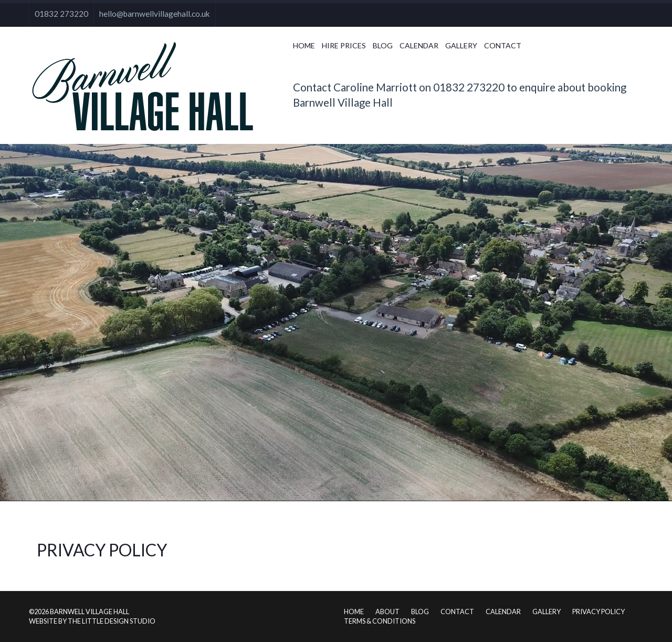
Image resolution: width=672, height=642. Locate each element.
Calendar (419, 45)
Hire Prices (344, 45)
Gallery (461, 45)
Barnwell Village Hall (90, 612)
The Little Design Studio (112, 621)
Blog (383, 45)
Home (304, 45)
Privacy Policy (598, 612)
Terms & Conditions (380, 621)
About (387, 612)
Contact (503, 45)
